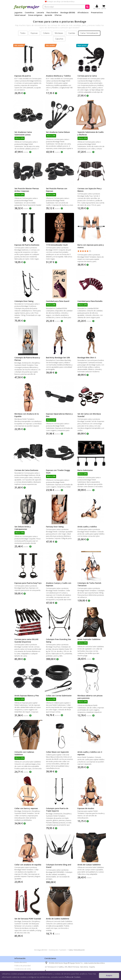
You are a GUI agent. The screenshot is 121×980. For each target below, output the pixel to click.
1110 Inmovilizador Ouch (57, 245)
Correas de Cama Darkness (26, 470)
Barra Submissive (85, 470)
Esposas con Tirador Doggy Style (58, 471)
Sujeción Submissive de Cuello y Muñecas (91, 133)
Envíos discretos (21, 962)
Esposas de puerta (23, 76)
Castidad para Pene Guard (58, 301)
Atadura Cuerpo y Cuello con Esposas (59, 584)
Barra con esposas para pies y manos (91, 246)
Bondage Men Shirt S (87, 358)
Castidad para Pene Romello (90, 301)
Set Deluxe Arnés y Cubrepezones (23, 528)
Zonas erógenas (35, 15)
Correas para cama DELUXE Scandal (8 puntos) (26, 641)
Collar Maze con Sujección (57, 752)
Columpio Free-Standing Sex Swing (58, 641)
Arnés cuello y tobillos (87, 527)
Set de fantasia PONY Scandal (28, 919)
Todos (23, 33)
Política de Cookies (73, 977)
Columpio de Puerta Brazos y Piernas (27, 359)
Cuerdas (72, 33)
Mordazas (59, 33)
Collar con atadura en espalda (28, 865)
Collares (46, 33)
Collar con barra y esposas (26, 808)
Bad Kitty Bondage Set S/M (58, 358)
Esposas (34, 33)
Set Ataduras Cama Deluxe (58, 132)
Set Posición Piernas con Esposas (57, 190)
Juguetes (18, 13)
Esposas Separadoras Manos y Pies (59, 415)
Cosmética (29, 13)
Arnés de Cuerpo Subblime (89, 865)
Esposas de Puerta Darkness (27, 245)
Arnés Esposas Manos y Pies (27, 696)
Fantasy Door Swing (55, 527)
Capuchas (59, 39)
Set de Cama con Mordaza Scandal (89, 415)
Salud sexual (20, 15)
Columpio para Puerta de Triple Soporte (57, 810)
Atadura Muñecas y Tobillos (58, 76)
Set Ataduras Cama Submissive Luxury (23, 133)
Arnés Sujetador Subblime (89, 639)
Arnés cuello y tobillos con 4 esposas (90, 753)
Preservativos (97, 13)
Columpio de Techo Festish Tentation (89, 584)
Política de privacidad (22, 966)
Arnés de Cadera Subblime (58, 919)
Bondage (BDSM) (68, 13)
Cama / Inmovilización (89, 33)
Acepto (109, 975)
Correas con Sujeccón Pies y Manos (90, 190)
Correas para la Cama (87, 76)
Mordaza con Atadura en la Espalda (27, 415)
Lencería (40, 13)
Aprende (48, 15)
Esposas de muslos (86, 808)
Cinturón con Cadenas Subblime (24, 753)
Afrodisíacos (83, 13)
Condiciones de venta (23, 969)
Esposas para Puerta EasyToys (28, 583)
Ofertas (58, 15)
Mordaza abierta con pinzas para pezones (90, 697)
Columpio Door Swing (24, 301)
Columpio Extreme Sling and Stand (59, 866)
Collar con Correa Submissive (59, 696)
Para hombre (52, 13)
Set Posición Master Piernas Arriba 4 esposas (27, 190)
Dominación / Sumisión (58, 950)
